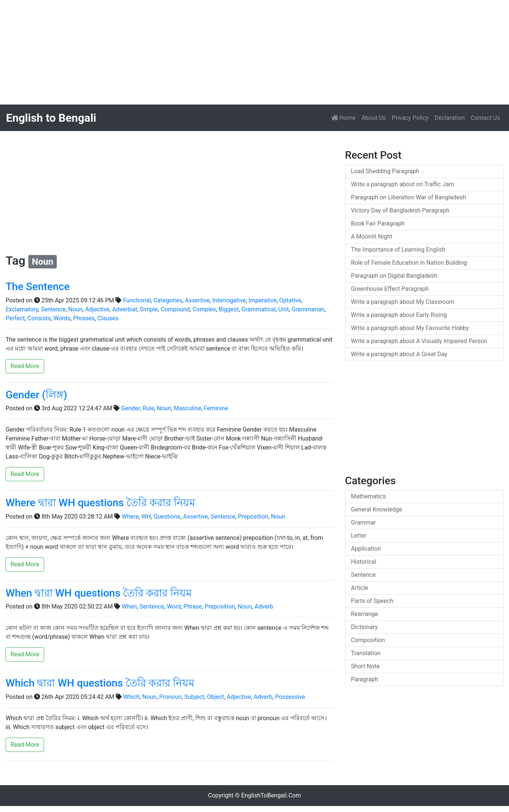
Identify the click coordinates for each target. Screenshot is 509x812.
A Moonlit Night (372, 237)
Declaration (450, 118)
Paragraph (365, 679)
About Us (374, 118)
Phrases (84, 318)
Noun (75, 309)
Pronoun (170, 697)
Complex (204, 309)
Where (130, 517)
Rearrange (365, 614)
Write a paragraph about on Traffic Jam (403, 184)
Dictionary (364, 627)
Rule (148, 408)
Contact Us (485, 118)
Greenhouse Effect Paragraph (390, 289)
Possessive (290, 697)
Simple (149, 309)
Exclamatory (22, 309)
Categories (168, 300)
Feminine (216, 408)
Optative (290, 300)
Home (345, 117)
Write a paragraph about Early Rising (399, 315)
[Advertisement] (224, 52)
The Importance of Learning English (398, 250)
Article (360, 588)
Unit (283, 309)
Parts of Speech (372, 601)
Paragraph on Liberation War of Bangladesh (409, 197)
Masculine (187, 408)
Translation (366, 653)
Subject (194, 697)
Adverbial (124, 309)
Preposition (253, 517)
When (129, 606)
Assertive (197, 300)
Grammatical (258, 309)
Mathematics (369, 496)
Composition (368, 640)
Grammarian (308, 309)
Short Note (365, 666)
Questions (167, 517)
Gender (130, 408)
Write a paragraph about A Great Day (399, 354)
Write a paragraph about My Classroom (403, 302)
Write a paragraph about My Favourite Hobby (410, 328)
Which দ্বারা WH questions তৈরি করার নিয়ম (100, 683)
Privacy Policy (410, 118)
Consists (39, 318)
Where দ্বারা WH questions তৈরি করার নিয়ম (100, 503)
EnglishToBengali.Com (271, 795)
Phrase (193, 606)
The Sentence (38, 287)
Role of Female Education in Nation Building (409, 263)
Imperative (262, 300)
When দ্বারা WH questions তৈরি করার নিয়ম (99, 593)
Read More (25, 366)
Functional (137, 300)
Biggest (229, 309)
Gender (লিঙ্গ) (36, 395)
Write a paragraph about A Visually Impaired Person (419, 341)
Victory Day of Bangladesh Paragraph (400, 210)
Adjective (97, 309)
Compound (175, 309)
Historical (364, 562)
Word (174, 606)
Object (215, 697)
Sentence (53, 309)
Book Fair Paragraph (378, 223)
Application (366, 549)
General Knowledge (377, 509)
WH (146, 517)
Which (131, 697)
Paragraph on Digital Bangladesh (394, 276)
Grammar (364, 522)
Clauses (108, 318)
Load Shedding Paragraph (385, 171)
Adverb (264, 606)
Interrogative (229, 300)
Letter (359, 536)
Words (62, 318)
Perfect (15, 318)
